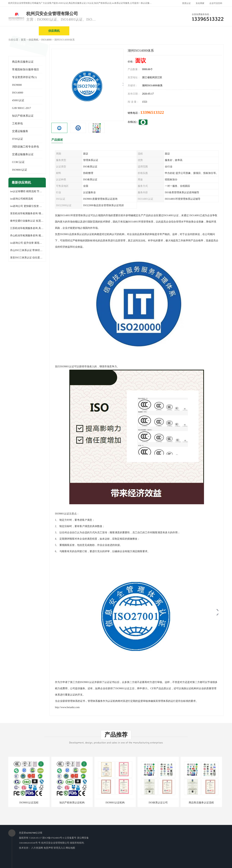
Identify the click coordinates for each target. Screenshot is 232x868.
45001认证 (18, 100)
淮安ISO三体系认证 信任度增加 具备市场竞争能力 (27, 258)
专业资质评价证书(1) (24, 77)
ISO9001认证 (20, 170)
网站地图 (70, 848)
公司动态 (176, 31)
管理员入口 (59, 848)
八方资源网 (37, 848)
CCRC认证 (18, 162)
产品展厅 (146, 31)
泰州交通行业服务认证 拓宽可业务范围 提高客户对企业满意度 (27, 221)
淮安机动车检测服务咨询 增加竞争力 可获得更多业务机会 (27, 213)
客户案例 (207, 31)
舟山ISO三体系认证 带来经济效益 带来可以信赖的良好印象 (27, 250)
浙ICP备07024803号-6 (53, 838)
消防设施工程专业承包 (25, 147)
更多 (41, 183)
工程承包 (17, 123)
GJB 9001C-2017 (21, 108)
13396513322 (152, 112)
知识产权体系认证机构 (72, 803)
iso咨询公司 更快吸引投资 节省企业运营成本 (27, 206)
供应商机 (54, 31)
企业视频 (85, 31)
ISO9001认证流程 (29, 803)
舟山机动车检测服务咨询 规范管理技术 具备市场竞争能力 (27, 236)
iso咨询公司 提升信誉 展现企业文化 (27, 243)
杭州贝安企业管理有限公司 (55, 843)
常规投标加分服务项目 (25, 69)
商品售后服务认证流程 (201, 803)
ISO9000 (17, 85)
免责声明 (48, 848)
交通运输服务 (20, 131)
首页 (23, 40)
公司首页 (24, 31)
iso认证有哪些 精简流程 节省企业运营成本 (27, 191)
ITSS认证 (18, 139)
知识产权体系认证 (23, 116)
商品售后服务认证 (23, 62)
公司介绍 (115, 31)
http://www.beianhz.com (67, 707)
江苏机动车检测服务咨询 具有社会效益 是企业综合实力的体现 (27, 228)
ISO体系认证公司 (158, 803)
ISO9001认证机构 (115, 803)
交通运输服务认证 (23, 154)
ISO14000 (47, 40)
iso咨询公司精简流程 (22, 199)
